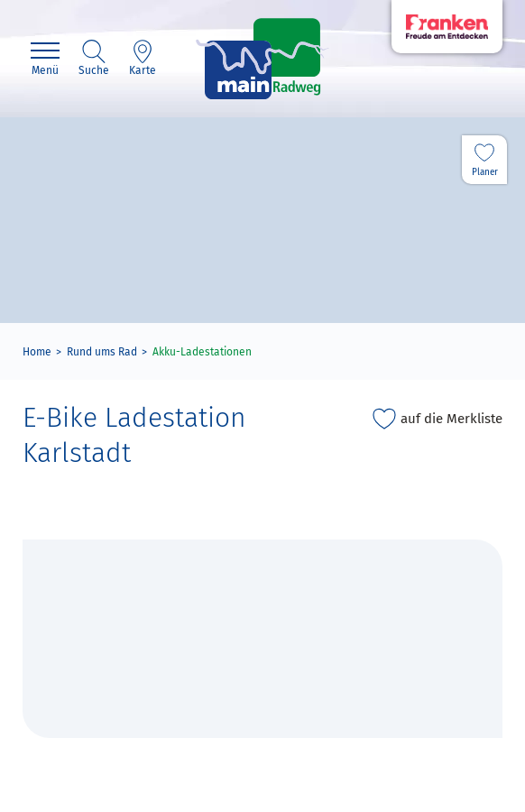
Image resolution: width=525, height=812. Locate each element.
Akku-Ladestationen (202, 352)
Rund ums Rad (102, 352)
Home (37, 352)
